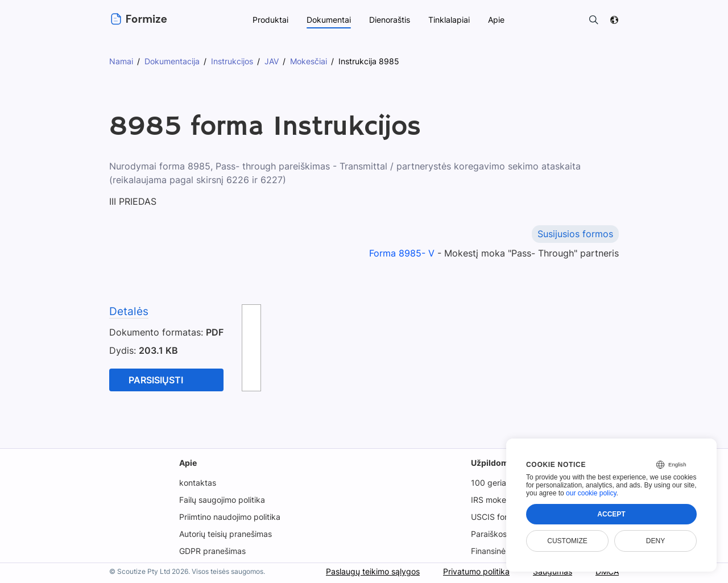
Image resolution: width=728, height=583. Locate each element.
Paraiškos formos (504, 534)
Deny (655, 541)
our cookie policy (591, 493)
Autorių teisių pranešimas (226, 534)
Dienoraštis (389, 20)
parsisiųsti (156, 380)
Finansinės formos (505, 551)
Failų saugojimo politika (222, 500)
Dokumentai (327, 20)
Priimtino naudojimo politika (230, 517)
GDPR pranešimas (212, 551)
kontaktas (196, 483)
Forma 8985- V (402, 253)
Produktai (269, 20)
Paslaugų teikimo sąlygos (371, 571)
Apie (187, 463)
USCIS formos (497, 517)
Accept (611, 514)
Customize (567, 541)
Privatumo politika (475, 571)
